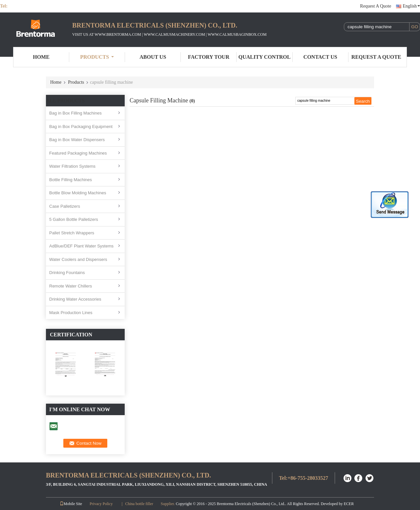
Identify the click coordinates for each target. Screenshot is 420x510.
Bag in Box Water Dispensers (77, 140)
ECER (349, 504)
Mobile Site (71, 504)
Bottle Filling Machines (71, 180)
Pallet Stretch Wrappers (72, 233)
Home (41, 57)
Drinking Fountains (67, 273)
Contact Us (320, 57)
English (411, 6)
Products (97, 57)
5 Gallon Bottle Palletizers (74, 219)
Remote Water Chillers (71, 286)
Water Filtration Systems (72, 166)
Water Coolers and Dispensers (78, 259)
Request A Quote (376, 6)
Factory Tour (209, 57)
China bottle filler (139, 504)
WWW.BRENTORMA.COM (118, 34)
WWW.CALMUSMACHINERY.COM (174, 34)
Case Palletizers (65, 206)
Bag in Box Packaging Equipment (81, 127)
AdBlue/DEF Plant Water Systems (81, 246)
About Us (153, 57)
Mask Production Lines (71, 313)
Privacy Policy (101, 504)
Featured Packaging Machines (78, 153)
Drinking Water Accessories (75, 299)
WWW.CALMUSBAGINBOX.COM (237, 34)
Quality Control (265, 57)
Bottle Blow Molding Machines (78, 193)
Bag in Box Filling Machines (75, 113)
